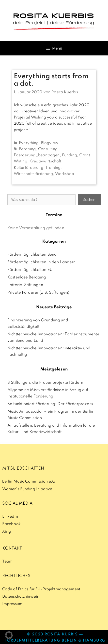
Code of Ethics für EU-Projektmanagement (41, 589)
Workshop (65, 174)
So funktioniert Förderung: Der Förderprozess (50, 404)
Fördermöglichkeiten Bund (32, 255)
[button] (9, 635)
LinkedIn (10, 517)
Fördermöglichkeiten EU (30, 270)
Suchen (89, 200)
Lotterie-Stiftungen (25, 285)
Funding (69, 155)
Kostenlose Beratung (27, 277)
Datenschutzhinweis (20, 597)
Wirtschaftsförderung (33, 174)
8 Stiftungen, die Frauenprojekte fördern (45, 383)
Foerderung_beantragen (37, 155)
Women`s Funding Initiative (27, 489)
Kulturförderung (29, 168)
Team (8, 562)
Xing (7, 532)
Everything (29, 143)
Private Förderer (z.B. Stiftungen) (38, 293)
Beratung (27, 149)
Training (53, 168)
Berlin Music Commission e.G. (30, 482)
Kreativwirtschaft (45, 161)
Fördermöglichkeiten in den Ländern (42, 262)
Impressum (12, 604)
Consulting (48, 149)
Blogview (50, 143)
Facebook (11, 524)
